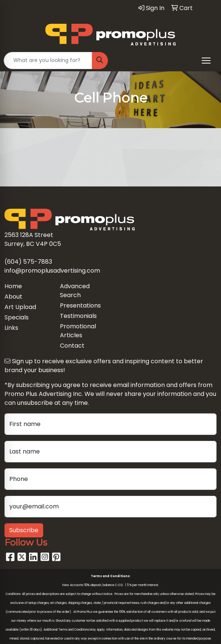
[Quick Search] (48, 61)
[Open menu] (206, 61)
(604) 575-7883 (28, 262)
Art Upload (20, 307)
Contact (72, 346)
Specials (17, 317)
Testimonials (78, 316)
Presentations (80, 305)
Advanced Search (75, 291)
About (13, 297)
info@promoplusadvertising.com (52, 271)
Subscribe (24, 530)
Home (13, 286)
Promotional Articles (78, 331)
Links (11, 328)
